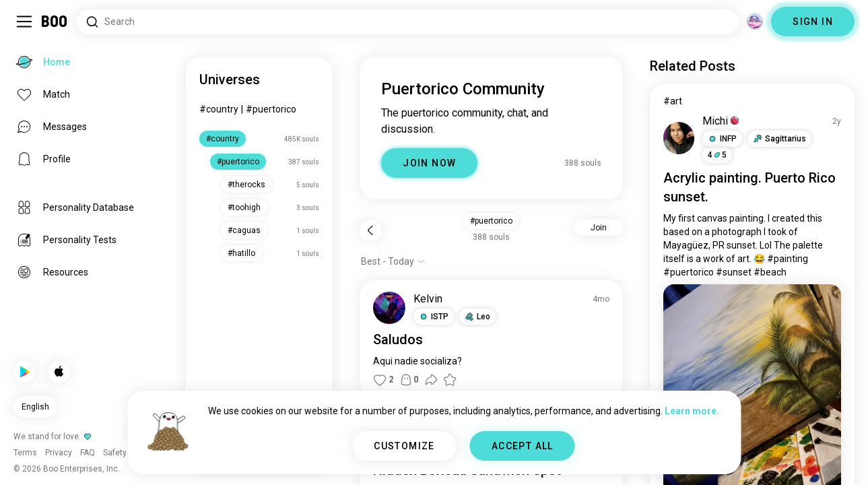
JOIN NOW (429, 163)
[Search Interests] (407, 22)
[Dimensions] (755, 22)
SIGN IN (813, 22)
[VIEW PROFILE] (389, 308)
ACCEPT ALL (523, 446)
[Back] (370, 230)
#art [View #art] (673, 101)
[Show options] (393, 261)
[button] (434, 317)
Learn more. (692, 411)
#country (219, 109)
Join (599, 228)
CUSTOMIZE (404, 446)
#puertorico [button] (491, 221)
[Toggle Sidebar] (24, 22)
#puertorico (271, 109)
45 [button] (717, 155)
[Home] (55, 22)
